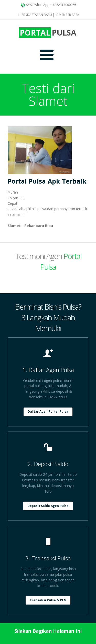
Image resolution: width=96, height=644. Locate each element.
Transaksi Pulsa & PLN (48, 600)
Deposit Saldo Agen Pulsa (48, 506)
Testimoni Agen (48, 261)
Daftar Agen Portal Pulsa (48, 411)
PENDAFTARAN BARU (35, 15)
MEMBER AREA (67, 15)
